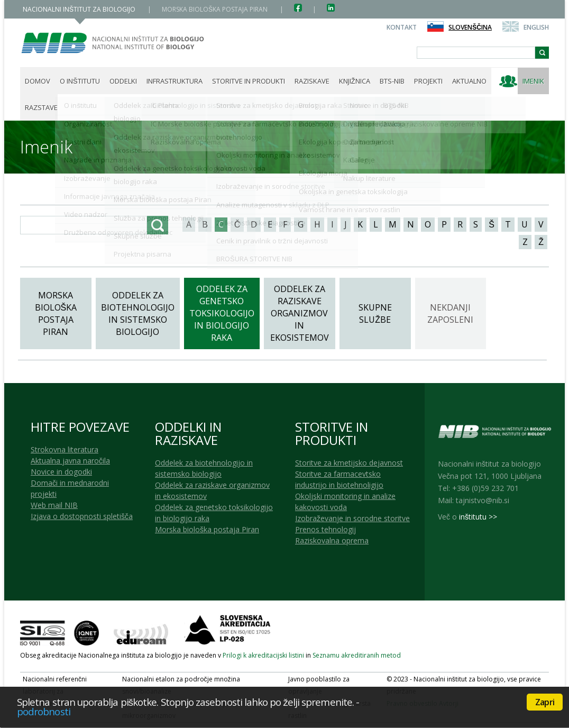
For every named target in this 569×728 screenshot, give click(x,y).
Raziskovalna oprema (332, 540)
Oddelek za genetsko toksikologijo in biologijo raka (222, 313)
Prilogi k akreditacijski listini (263, 655)
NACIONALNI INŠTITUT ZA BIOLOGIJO (80, 9)
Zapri (545, 702)
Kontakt (402, 27)
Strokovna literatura (65, 449)
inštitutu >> (478, 517)
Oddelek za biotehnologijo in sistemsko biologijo (138, 313)
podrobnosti (44, 711)
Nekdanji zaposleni (450, 313)
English (536, 27)
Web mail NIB (54, 505)
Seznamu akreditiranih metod (357, 655)
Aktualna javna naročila (70, 461)
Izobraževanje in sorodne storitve (352, 518)
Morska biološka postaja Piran (56, 313)
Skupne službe (375, 313)
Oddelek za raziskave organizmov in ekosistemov (300, 313)
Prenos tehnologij (325, 529)
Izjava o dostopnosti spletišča (82, 516)
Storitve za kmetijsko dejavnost (349, 463)
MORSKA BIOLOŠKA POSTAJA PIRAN (215, 9)
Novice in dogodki (61, 472)
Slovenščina (470, 27)
